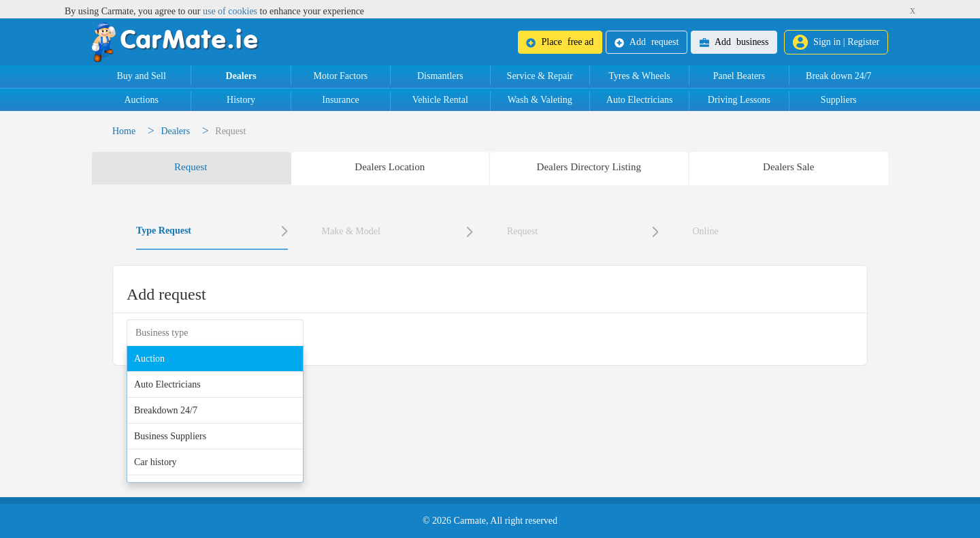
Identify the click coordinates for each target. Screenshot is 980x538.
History (241, 100)
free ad (560, 42)
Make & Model (351, 231)
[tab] (191, 168)
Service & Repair (540, 76)
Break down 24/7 (838, 76)
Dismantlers (440, 76)
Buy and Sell (142, 76)
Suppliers (839, 100)
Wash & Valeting (540, 100)
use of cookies (230, 11)
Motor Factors (341, 76)
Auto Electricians (640, 100)
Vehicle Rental (440, 100)
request (646, 42)
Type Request (164, 231)
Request (522, 231)
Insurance (340, 100)
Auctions (141, 100)
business (734, 42)
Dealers (241, 76)
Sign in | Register (836, 42)
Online (706, 231)
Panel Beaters (739, 76)
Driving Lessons (739, 100)
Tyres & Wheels (639, 76)
